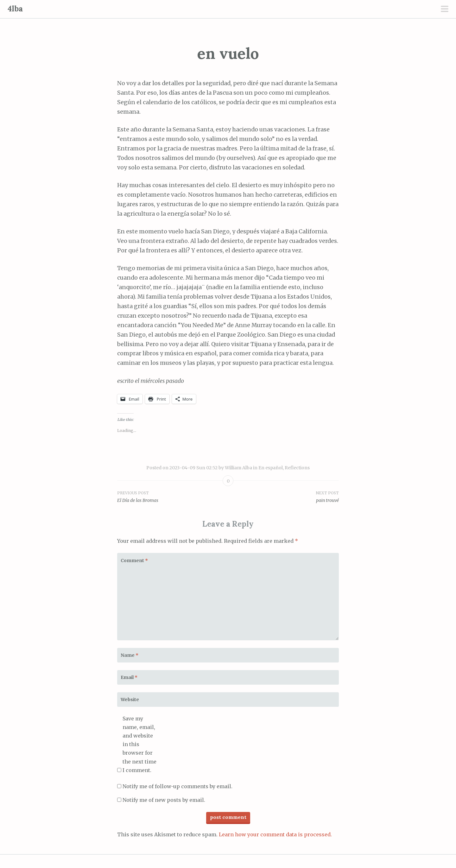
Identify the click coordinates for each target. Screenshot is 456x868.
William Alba (238, 468)
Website (130, 700)
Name (130, 655)
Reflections (297, 468)
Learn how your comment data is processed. (275, 834)
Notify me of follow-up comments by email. (177, 786)
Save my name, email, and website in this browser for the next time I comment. (139, 744)
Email (129, 677)
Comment (134, 561)
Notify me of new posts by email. (164, 800)
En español (271, 468)
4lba (15, 9)
